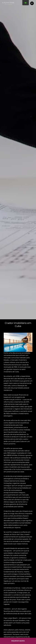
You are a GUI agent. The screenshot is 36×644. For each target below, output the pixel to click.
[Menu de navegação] (32, 3)
